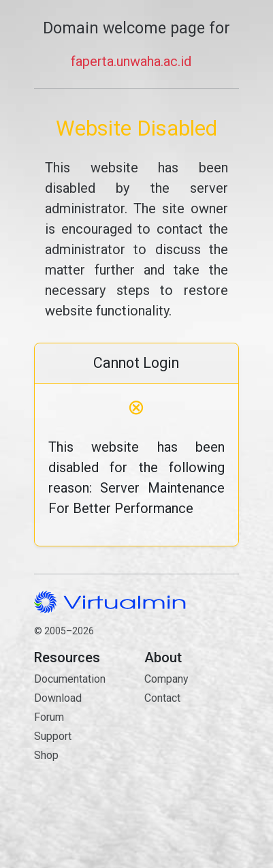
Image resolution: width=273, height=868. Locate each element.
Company (166, 679)
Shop (46, 755)
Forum (49, 717)
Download (58, 698)
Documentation (70, 679)
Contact (191, 746)
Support (53, 736)
